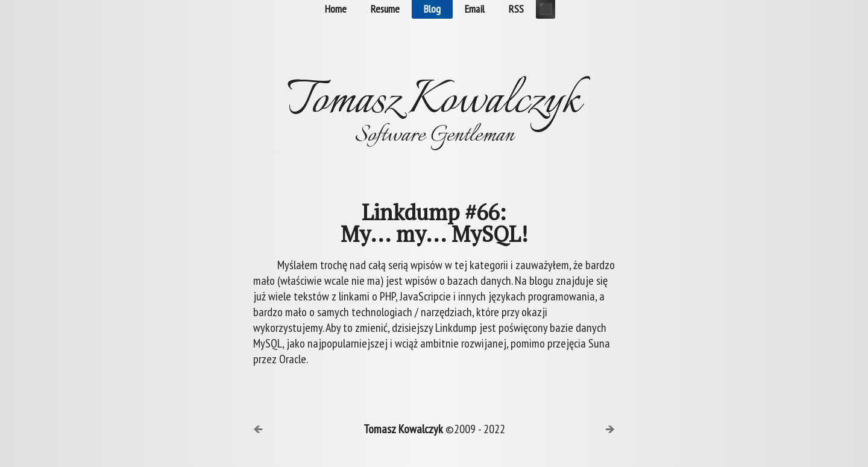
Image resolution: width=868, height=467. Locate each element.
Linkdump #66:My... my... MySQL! (434, 223)
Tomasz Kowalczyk (403, 429)
